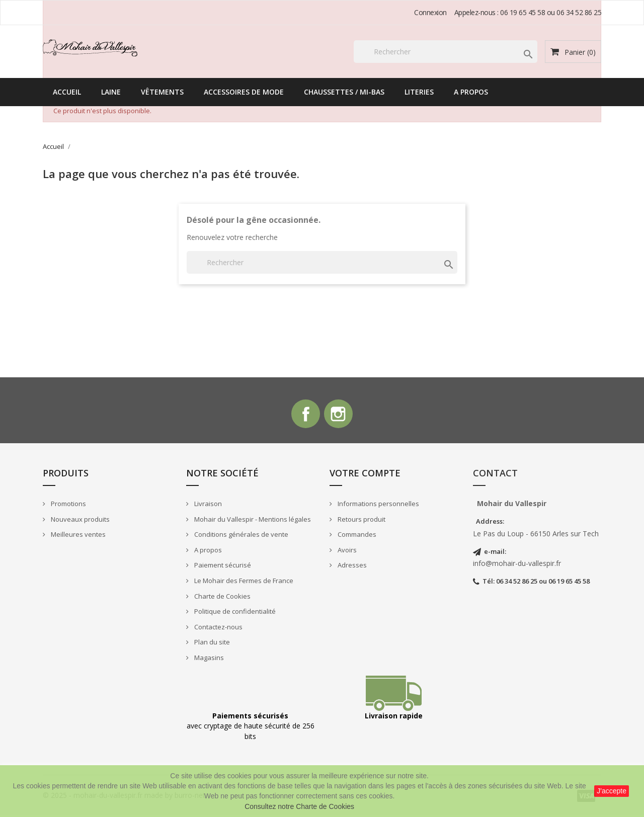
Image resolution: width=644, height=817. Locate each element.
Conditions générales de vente (240, 536)
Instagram (339, 415)
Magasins (208, 659)
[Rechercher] (446, 52)
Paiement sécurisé (222, 567)
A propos (471, 92)
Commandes (356, 536)
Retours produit (361, 521)
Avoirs (346, 551)
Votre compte (365, 475)
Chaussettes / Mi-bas (344, 92)
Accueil (67, 92)
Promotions (68, 505)
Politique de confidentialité (234, 613)
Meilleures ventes (77, 536)
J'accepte (612, 791)
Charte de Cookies (222, 598)
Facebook (305, 415)
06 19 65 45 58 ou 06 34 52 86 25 (551, 12)
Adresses (351, 567)
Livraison (207, 505)
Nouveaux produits (79, 521)
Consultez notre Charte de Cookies (299, 806)
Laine (111, 92)
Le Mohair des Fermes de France (243, 582)
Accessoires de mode (244, 92)
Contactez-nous (218, 628)
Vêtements (162, 92)
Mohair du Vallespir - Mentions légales (252, 521)
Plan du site (211, 644)
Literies (419, 92)
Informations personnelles (378, 505)
